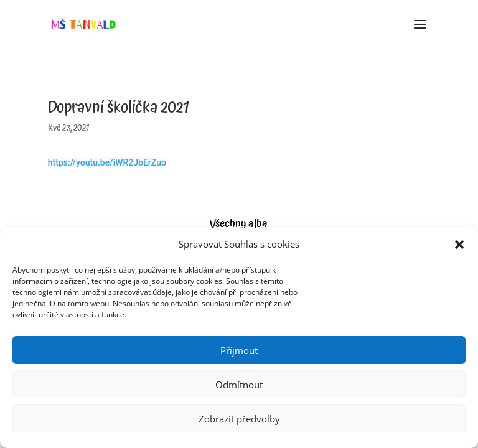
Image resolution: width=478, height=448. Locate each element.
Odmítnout (239, 385)
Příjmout (239, 350)
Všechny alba (239, 224)
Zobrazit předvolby (239, 419)
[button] (459, 245)
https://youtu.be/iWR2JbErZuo (107, 162)
